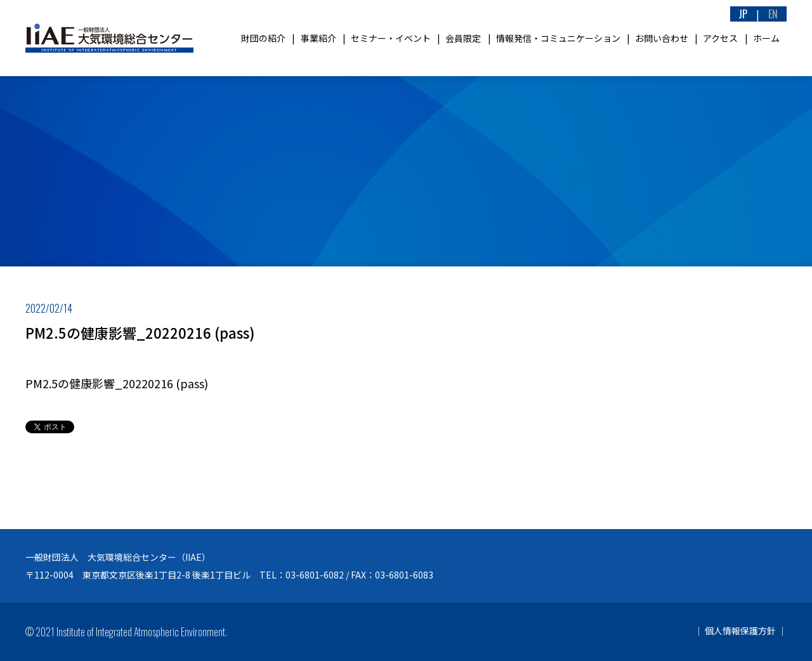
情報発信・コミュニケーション (558, 38)
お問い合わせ (662, 38)
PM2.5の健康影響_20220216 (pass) (117, 383)
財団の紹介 (263, 38)
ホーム (766, 38)
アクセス (720, 38)
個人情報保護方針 (740, 631)
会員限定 (463, 38)
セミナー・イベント (391, 38)
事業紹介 (318, 38)
